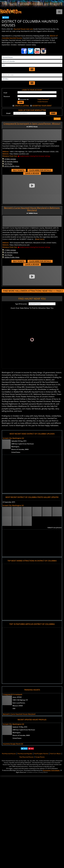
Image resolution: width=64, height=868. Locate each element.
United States (16, 452)
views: (17, 697)
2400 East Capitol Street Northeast (23, 444)
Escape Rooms (40, 757)
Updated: (20, 727)
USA (14, 708)
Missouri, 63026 (18, 706)
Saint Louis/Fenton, (19, 703)
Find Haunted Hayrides (25, 754)
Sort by (57, 119)
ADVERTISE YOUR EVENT (42, 106)
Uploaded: (19, 441)
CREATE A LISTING (22, 106)
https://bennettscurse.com (20, 245)
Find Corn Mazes (56, 754)
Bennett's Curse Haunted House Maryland (19, 714)
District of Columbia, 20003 (20, 449)
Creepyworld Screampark (13, 694)
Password (7, 96)
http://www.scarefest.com (19, 154)
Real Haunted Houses (27, 757)
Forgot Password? (43, 99)
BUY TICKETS (19, 170)
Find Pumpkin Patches (41, 754)
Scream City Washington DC (13, 438)
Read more (40, 239)
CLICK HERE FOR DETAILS (40, 170)
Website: (6, 154)
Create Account (43, 102)
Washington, (15, 447)
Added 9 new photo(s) (55, 528)
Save (32, 748)
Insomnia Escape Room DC (13, 744)
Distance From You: (10, 156)
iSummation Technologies (51, 770)
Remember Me (23, 99)
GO (32, 69)
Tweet (7, 17)
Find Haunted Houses (9, 754)
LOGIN (21, 102)
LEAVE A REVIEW (32, 173)
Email (5, 93)
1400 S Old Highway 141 (20, 700)
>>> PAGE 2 (33, 291)
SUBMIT (53, 113)
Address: (6, 152)
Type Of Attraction (21, 304)
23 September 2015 (9, 502)
